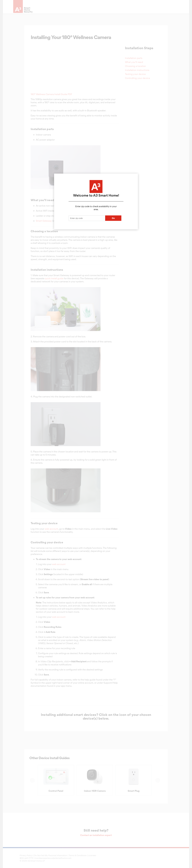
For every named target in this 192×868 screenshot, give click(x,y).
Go (113, 218)
